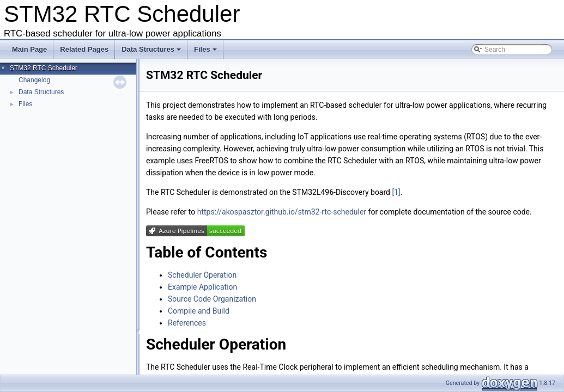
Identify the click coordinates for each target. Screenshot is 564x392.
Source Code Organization (212, 299)
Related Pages (84, 49)
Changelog (34, 80)
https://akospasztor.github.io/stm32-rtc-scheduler (282, 212)
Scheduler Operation (202, 275)
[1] (396, 192)
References (187, 323)
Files (205, 49)
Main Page (29, 49)
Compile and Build (199, 311)
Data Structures (151, 49)
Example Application (202, 287)
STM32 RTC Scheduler (44, 68)
